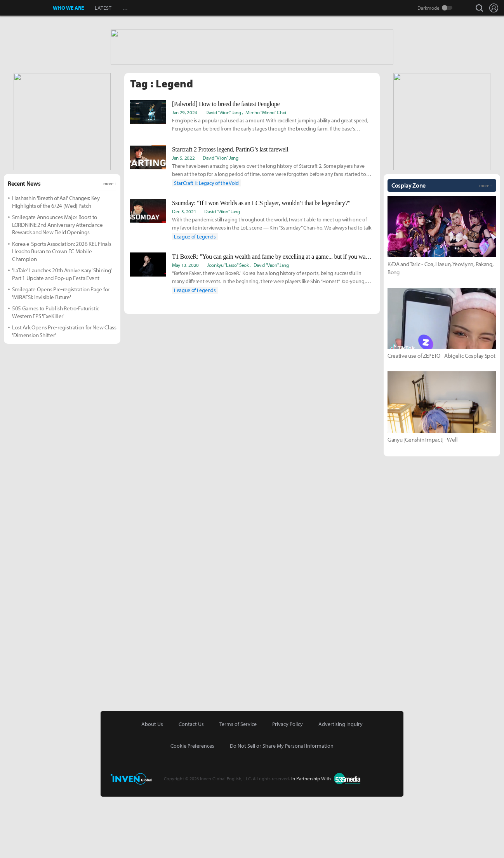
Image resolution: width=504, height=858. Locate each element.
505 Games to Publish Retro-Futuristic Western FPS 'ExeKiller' (56, 373)
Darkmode (428, 8)
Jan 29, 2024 (185, 174)
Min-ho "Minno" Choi (266, 174)
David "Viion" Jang (223, 174)
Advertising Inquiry (341, 785)
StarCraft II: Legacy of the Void (206, 244)
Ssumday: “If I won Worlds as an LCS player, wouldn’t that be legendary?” (261, 264)
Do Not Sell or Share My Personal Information (282, 807)
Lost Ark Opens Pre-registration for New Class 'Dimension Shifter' (64, 392)
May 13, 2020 (185, 326)
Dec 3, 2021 (184, 273)
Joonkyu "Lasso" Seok (228, 326)
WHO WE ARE (68, 8)
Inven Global (27, 8)
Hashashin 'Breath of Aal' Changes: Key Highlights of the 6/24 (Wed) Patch (56, 263)
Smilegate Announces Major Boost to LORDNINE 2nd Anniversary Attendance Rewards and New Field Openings (57, 286)
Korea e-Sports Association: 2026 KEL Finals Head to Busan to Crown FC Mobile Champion (62, 313)
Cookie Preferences (192, 807)
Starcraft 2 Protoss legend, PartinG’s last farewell (230, 211)
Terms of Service (238, 785)
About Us (152, 785)
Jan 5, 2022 (183, 219)
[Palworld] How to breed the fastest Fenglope (226, 165)
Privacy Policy (288, 785)
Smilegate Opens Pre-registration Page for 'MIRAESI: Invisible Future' (61, 354)
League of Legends (195, 298)
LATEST (103, 8)
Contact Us (191, 785)
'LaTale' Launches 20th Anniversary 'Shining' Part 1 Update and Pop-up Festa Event (62, 335)
